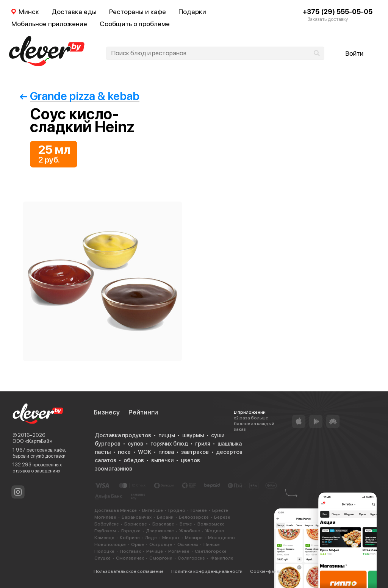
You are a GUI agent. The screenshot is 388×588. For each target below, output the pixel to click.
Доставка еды (74, 12)
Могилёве (105, 517)
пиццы (167, 435)
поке (124, 452)
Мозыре (194, 538)
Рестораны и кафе (138, 12)
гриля (203, 444)
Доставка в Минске (116, 510)
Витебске (153, 510)
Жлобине (190, 531)
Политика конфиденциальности (207, 571)
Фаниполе (222, 558)
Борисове (136, 524)
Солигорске (191, 558)
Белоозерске (194, 517)
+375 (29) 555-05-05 (338, 12)
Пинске (212, 544)
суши (218, 435)
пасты (103, 452)
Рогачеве (179, 551)
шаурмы (193, 435)
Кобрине (130, 538)
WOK (145, 452)
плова (166, 452)
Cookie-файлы (266, 571)
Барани (165, 517)
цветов (190, 460)
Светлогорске (211, 551)
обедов (134, 460)
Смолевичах (130, 558)
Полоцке (104, 551)
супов (135, 444)
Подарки (192, 12)
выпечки (162, 460)
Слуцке (102, 558)
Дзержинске (160, 531)
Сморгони (161, 558)
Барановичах (137, 517)
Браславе (163, 524)
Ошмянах (188, 544)
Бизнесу (107, 412)
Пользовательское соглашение (129, 571)
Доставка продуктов (123, 435)
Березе (222, 517)
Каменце (104, 538)
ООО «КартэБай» (32, 441)
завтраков (195, 452)
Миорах (171, 538)
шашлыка (230, 444)
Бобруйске (107, 524)
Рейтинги (143, 412)
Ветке (186, 524)
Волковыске (211, 524)
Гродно (177, 510)
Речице (155, 551)
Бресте (220, 510)
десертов (229, 452)
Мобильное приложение (49, 24)
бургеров (108, 444)
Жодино (215, 531)
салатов (106, 460)
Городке (131, 531)
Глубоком (105, 531)
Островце (161, 544)
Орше (138, 544)
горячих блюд (169, 444)
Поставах (130, 551)
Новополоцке (110, 544)
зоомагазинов (113, 469)
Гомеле (199, 510)
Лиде (151, 538)
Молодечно (221, 538)
